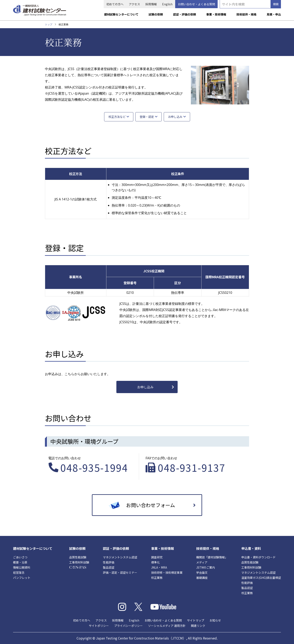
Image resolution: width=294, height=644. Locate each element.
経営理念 (19, 572)
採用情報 (151, 4)
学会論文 (202, 572)
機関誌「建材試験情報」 (212, 557)
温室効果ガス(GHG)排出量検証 (261, 578)
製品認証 (109, 567)
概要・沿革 (20, 562)
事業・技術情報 (216, 14)
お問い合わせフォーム (151, 505)
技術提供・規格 (246, 14)
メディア (202, 562)
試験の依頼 (156, 14)
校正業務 (157, 578)
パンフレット (22, 578)
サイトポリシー (99, 626)
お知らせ (215, 620)
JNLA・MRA (159, 567)
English (167, 4)
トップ (49, 24)
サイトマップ (196, 620)
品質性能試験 (78, 557)
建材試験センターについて (121, 14)
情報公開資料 (22, 567)
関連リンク (198, 626)
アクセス (134, 4)
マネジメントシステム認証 (120, 557)
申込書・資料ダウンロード (258, 557)
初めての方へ (115, 4)
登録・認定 (147, 117)
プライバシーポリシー (128, 626)
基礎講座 (202, 578)
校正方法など (117, 117)
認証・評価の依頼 (185, 14)
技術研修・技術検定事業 (167, 572)
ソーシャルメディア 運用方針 (167, 626)
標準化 (155, 562)
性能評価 (109, 562)
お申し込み (175, 117)
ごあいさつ (20, 557)
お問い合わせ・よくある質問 (196, 4)
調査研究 (157, 557)
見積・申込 (274, 14)
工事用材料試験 (79, 562)
